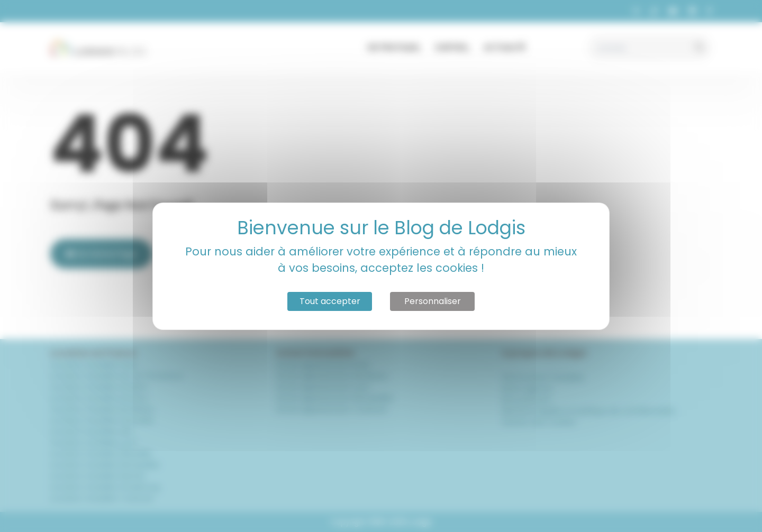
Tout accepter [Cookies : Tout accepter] (330, 301)
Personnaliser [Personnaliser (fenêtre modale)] (433, 301)
